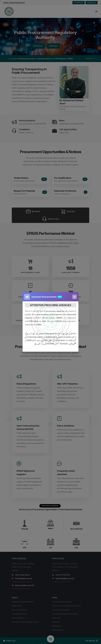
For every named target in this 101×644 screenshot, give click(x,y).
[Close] (75, 297)
